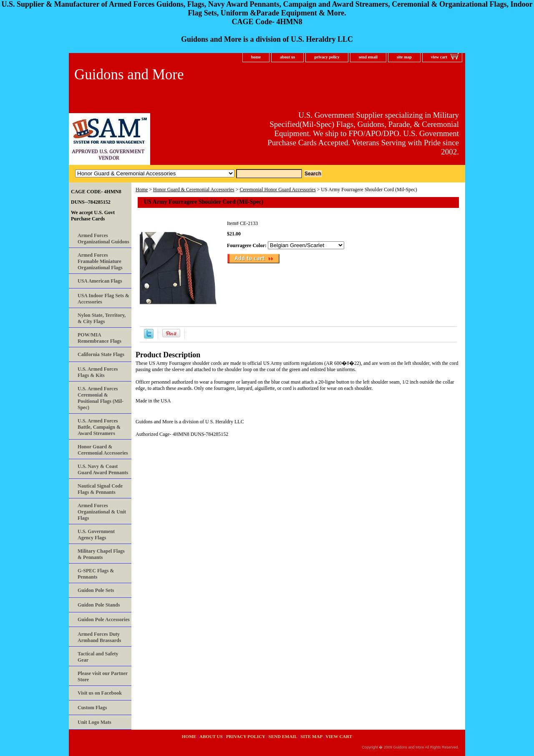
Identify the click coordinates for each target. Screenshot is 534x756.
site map (404, 57)
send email (368, 57)
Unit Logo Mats (94, 722)
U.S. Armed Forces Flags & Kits (98, 372)
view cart (439, 57)
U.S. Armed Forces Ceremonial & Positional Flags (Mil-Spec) (101, 398)
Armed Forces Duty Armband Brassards (99, 637)
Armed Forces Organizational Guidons (103, 239)
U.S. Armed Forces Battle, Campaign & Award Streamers (99, 427)
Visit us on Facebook (100, 693)
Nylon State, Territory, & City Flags (102, 318)
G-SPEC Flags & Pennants (96, 574)
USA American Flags (100, 281)
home (256, 57)
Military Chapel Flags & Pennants (101, 554)
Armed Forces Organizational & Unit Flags (102, 512)
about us (287, 57)
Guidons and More (129, 75)
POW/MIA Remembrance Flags (99, 338)
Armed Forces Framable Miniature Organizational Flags (100, 261)
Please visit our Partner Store (103, 676)
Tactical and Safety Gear (98, 657)
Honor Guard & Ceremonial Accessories (194, 190)
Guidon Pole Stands (99, 605)
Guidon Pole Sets (96, 590)
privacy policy (327, 57)
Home (142, 190)
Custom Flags (92, 708)
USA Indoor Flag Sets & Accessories (103, 299)
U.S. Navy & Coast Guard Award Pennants (103, 469)
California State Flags (101, 354)
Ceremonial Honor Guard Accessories (278, 190)
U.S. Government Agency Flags (96, 535)
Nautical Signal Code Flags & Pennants (100, 489)
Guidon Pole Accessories (104, 619)
